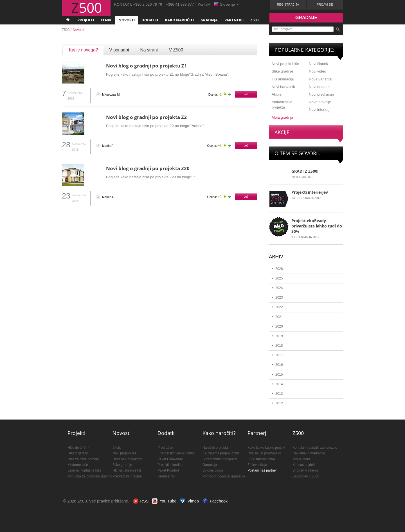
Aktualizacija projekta (282, 105)
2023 (279, 297)
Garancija (210, 465)
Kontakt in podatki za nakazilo (315, 448)
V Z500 (176, 50)
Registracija (288, 4)
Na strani (149, 50)
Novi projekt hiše (285, 64)
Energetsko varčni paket (176, 453)
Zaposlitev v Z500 (306, 476)
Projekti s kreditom (171, 465)
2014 (279, 384)
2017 (279, 355)
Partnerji (234, 20)
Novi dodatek (320, 87)
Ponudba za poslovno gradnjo (90, 476)
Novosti (127, 20)
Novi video (318, 71)
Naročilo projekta (215, 448)
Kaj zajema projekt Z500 (221, 453)
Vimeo (193, 501)
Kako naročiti (179, 20)
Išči (338, 30)
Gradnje (306, 18)
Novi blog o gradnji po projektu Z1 (147, 66)
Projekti (86, 20)
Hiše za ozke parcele (83, 459)
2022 (279, 307)
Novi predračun (321, 94)
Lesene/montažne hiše (85, 470)
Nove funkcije (320, 102)
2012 (279, 403)
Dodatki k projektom (127, 459)
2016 (279, 365)
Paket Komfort (168, 470)
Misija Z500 (301, 459)
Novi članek (318, 64)
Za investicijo (257, 465)
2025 (279, 278)
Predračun (165, 448)
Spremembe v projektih (220, 459)
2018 (279, 346)
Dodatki (150, 20)
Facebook (219, 501)
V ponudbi (119, 50)
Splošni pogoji (213, 470)
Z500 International (261, 459)
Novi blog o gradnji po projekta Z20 (148, 168)
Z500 (254, 20)
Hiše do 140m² (78, 448)
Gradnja (209, 20)
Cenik (106, 20)
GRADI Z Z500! (305, 171)
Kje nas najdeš (304, 465)
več (246, 94)
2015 (279, 375)
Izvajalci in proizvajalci (264, 453)
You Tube (168, 501)
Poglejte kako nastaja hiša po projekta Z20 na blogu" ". (151, 177)
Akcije (277, 94)
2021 (279, 317)
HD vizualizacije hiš (127, 470)
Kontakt (204, 4)
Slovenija (228, 4)
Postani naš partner (262, 470)
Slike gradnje (282, 71)
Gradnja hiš (166, 476)
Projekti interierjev (310, 192)
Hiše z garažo (78, 453)
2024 (279, 288)
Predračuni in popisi (127, 476)
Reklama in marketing (309, 453)
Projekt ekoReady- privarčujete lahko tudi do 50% (317, 226)
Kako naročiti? (219, 433)
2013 (279, 394)
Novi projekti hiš (124, 453)
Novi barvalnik (283, 87)
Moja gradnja (282, 117)
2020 (279, 326)
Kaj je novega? (83, 50)
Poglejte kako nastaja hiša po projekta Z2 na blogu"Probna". (155, 126)
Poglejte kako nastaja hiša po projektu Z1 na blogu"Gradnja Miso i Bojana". (168, 74)
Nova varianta (320, 79)
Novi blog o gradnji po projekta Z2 (146, 117)
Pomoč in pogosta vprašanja (224, 476)
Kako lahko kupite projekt (266, 448)
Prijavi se (325, 4)
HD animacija (283, 79)
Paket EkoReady (170, 459)
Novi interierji (319, 110)
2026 (279, 269)
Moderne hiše (78, 465)
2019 (279, 336)
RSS (145, 501)
